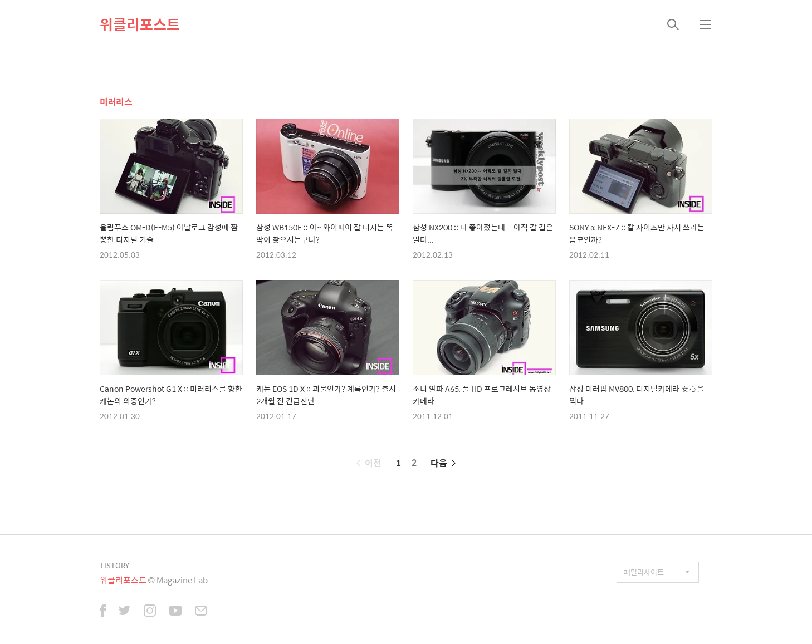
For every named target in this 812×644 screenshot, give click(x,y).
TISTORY (114, 565)
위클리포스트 (140, 24)
